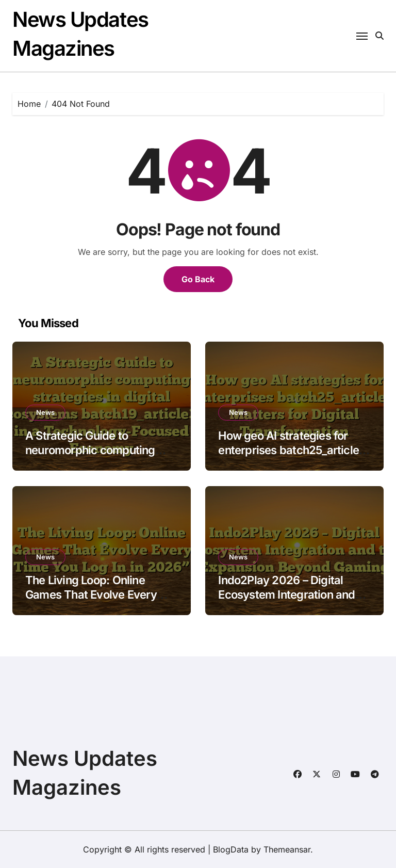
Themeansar (287, 849)
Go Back (198, 279)
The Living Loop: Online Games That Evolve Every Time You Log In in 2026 (91, 595)
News (45, 412)
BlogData (231, 849)
